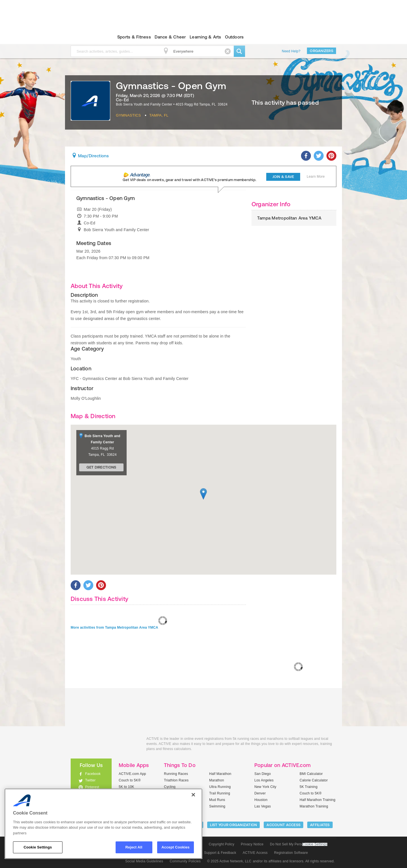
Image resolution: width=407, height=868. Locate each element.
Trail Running (220, 793)
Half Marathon (220, 774)
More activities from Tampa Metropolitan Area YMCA (114, 628)
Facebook (93, 774)
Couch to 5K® (130, 780)
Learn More (316, 177)
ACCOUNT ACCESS (283, 825)
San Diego (263, 774)
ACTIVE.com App (132, 774)
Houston (261, 800)
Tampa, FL (159, 115)
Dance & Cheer (170, 37)
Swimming (217, 806)
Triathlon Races (176, 780)
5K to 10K (126, 787)
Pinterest (92, 787)
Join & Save (283, 177)
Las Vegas (263, 806)
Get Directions (101, 467)
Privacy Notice (252, 844)
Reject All (134, 847)
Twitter (90, 780)
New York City (265, 787)
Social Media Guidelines (144, 861)
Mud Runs (217, 800)
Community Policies (185, 861)
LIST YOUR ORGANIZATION (234, 825)
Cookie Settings (315, 844)
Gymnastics (128, 115)
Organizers (322, 51)
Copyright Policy (221, 844)
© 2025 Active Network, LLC (229, 861)
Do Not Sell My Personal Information (298, 844)
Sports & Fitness (134, 37)
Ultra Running (220, 787)
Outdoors (234, 37)
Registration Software (291, 853)
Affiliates (320, 825)
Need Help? (291, 51)
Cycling (170, 787)
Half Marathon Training (318, 800)
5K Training (309, 787)
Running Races (176, 774)
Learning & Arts (205, 37)
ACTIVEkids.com (86, 37)
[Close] (193, 795)
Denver (260, 793)
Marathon (217, 780)
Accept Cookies (175, 847)
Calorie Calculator (314, 780)
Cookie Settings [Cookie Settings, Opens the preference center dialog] (38, 847)
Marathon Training (314, 806)
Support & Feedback (220, 853)
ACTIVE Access (255, 853)
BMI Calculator (311, 774)
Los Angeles (264, 780)
